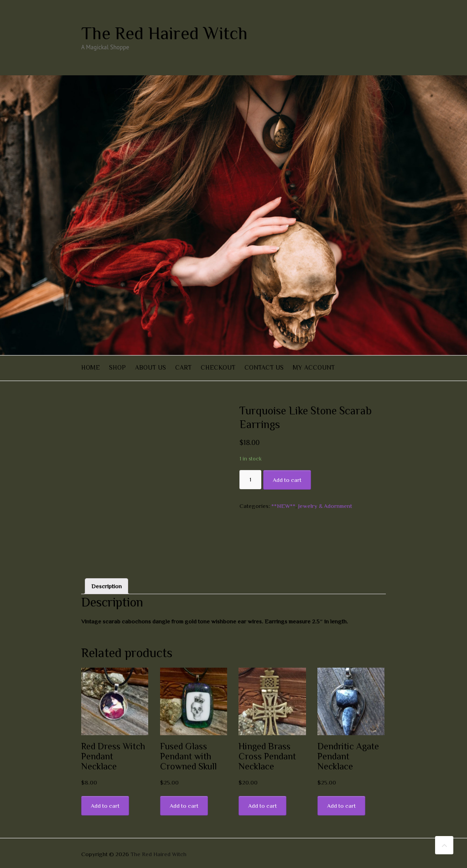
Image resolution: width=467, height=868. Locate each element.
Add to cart (287, 480)
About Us (150, 367)
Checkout (218, 367)
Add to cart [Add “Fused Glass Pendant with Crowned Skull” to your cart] (184, 806)
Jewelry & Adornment (325, 506)
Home (91, 367)
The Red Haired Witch (164, 33)
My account (314, 367)
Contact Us (264, 367)
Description (106, 586)
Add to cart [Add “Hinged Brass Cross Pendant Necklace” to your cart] (262, 806)
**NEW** (283, 506)
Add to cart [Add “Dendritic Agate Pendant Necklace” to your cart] (341, 806)
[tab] (106, 586)
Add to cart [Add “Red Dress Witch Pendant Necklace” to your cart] (105, 806)
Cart (183, 367)
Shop (117, 367)
